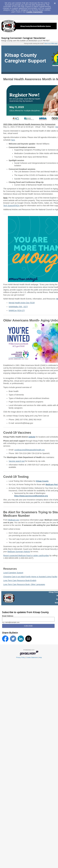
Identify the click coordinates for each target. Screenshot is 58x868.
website (32, 437)
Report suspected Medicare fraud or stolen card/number (26, 556)
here (13, 140)
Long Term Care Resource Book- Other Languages (24, 584)
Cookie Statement (34, 12)
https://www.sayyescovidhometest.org (31, 496)
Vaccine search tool (17, 461)
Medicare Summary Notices (19, 552)
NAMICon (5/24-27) (17, 310)
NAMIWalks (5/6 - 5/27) (18, 307)
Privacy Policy (21, 657)
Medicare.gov (14, 520)
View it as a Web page (51, 43)
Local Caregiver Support (13, 573)
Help (40, 657)
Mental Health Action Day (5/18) (22, 303)
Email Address (8, 616)
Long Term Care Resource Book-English (20, 580)
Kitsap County (42, 481)
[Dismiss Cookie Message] (55, 3)
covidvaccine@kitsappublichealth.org (30, 450)
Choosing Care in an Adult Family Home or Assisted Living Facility (30, 577)
